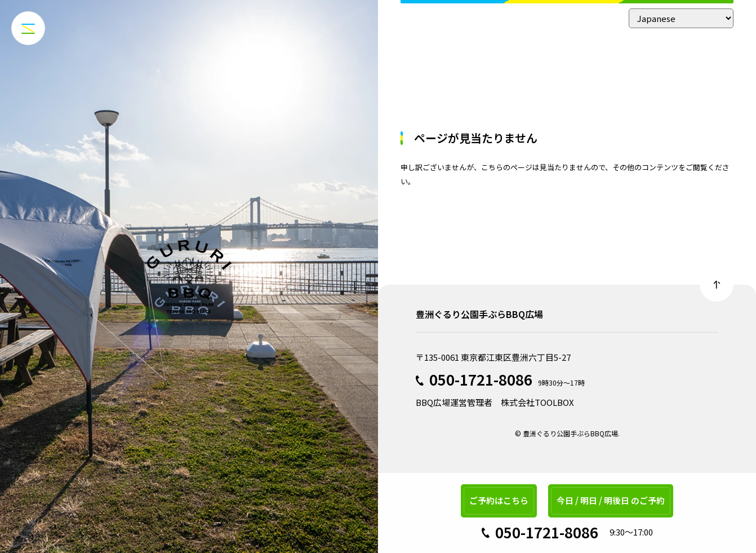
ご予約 (499, 500)
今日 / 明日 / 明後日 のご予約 (611, 500)
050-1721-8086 (481, 379)
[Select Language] (681, 18)
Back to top (717, 285)
